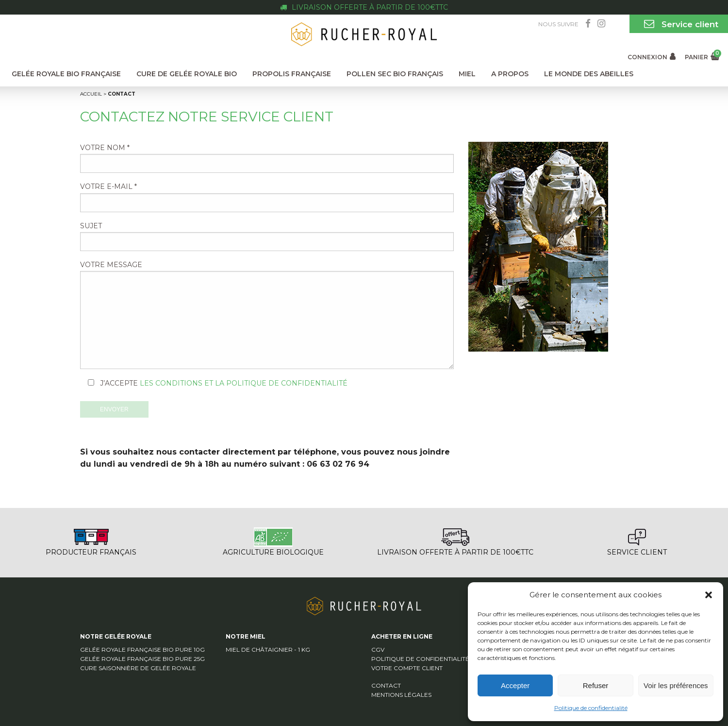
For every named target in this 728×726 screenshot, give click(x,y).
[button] (709, 595)
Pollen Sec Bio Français (395, 74)
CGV (378, 650)
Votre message (267, 315)
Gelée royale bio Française (364, 21)
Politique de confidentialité (591, 708)
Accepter (515, 685)
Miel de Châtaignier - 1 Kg (268, 650)
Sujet (267, 236)
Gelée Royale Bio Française (66, 74)
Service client (679, 24)
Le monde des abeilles (589, 74)
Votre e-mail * (267, 197)
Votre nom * (267, 158)
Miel (467, 74)
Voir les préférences (676, 685)
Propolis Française (292, 74)
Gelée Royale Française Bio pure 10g (142, 650)
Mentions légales (401, 695)
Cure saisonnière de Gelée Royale (138, 668)
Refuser (596, 685)
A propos (510, 74)
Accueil (91, 94)
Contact (386, 685)
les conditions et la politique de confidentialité (244, 383)
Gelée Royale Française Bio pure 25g (142, 659)
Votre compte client (407, 668)
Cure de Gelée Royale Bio (187, 74)
